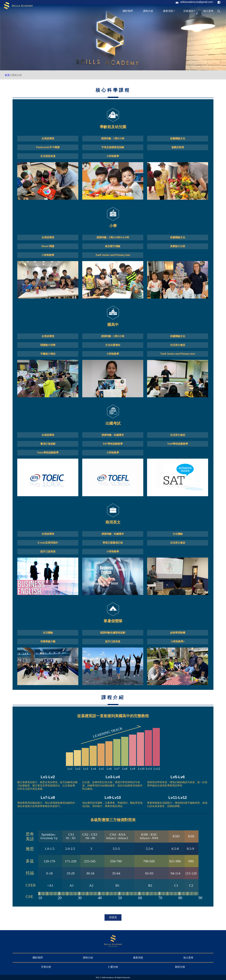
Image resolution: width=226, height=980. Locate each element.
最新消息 (169, 10)
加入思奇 (208, 11)
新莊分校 (180, 967)
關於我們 (128, 11)
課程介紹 (148, 11)
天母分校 (46, 967)
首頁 (7, 75)
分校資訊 (189, 10)
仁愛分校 (113, 967)
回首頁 (113, 917)
